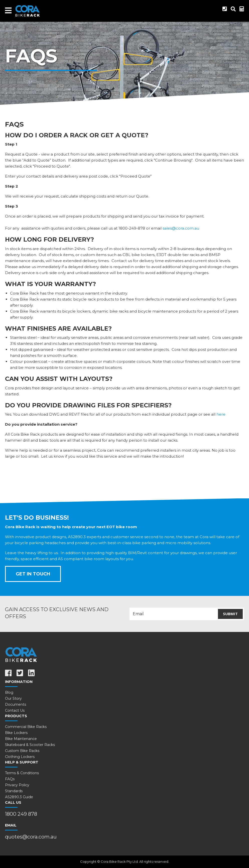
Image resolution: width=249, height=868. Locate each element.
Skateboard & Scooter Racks (30, 745)
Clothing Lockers (20, 757)
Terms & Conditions (22, 773)
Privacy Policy (17, 785)
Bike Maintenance (21, 739)
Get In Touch (33, 574)
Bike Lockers (16, 733)
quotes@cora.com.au (31, 837)
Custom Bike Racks (22, 751)
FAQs (10, 779)
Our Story (13, 698)
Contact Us (15, 710)
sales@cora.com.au (181, 228)
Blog (9, 692)
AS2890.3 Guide (19, 797)
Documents (16, 704)
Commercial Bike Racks (26, 727)
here (221, 414)
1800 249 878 (21, 814)
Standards (14, 791)
